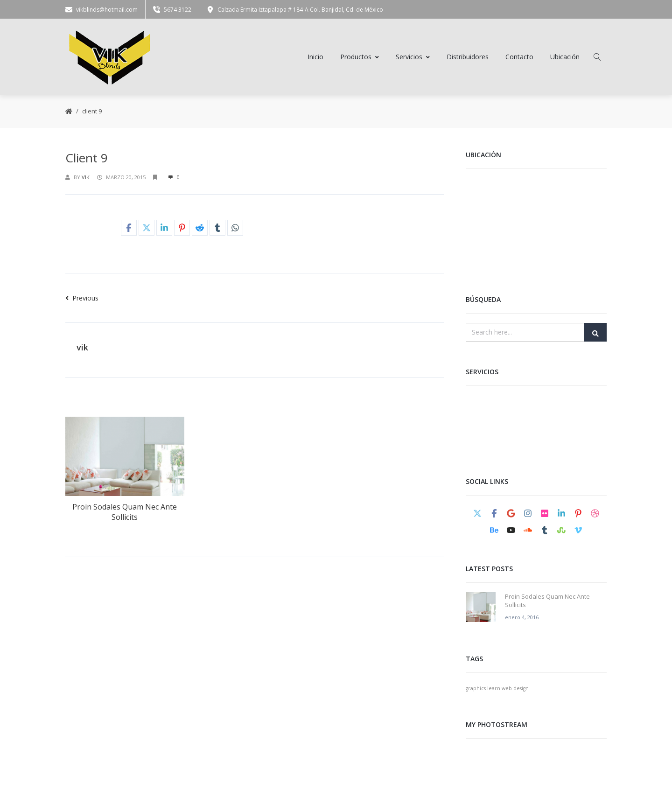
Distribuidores (468, 58)
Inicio (315, 58)
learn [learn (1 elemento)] (494, 689)
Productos (360, 58)
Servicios (413, 58)
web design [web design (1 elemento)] (515, 689)
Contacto (519, 58)
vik (86, 178)
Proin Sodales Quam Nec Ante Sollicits (125, 513)
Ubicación (565, 58)
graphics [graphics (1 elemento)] (476, 689)
